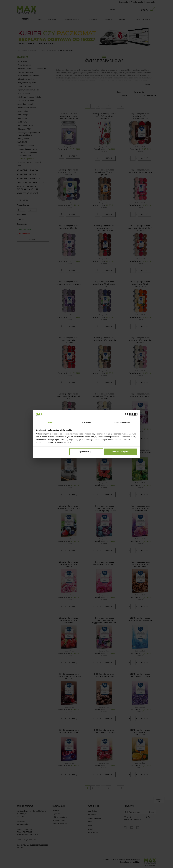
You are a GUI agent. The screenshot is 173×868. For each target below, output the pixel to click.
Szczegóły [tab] (86, 422)
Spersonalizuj (86, 452)
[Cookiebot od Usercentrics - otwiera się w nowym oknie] (127, 414)
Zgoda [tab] (51, 422)
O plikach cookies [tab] (122, 422)
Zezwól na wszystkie (121, 452)
